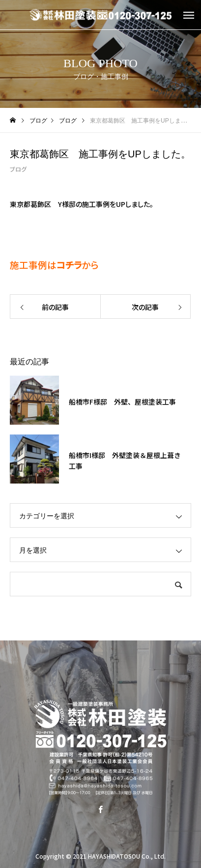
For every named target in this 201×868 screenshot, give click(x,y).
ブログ (18, 169)
